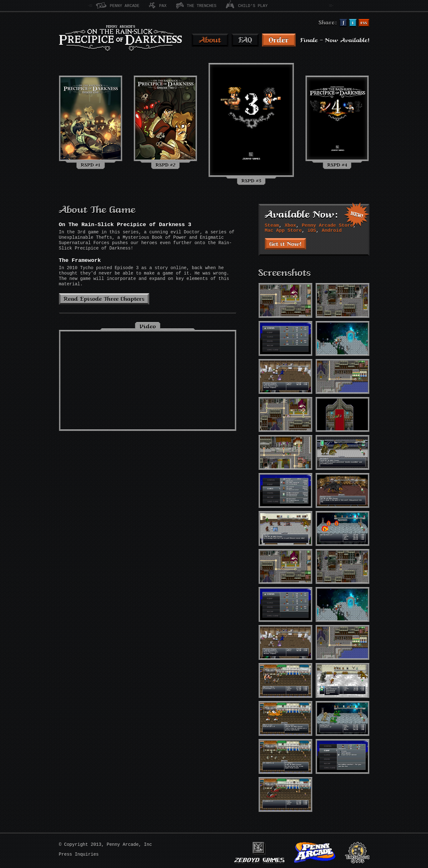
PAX (163, 6)
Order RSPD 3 (279, 40)
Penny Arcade (125, 6)
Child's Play (253, 6)
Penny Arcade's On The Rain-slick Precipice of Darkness (120, 38)
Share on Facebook (343, 23)
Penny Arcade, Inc (129, 845)
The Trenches (202, 6)
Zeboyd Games (259, 853)
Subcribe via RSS (364, 23)
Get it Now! (285, 244)
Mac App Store (283, 231)
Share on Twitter (353, 23)
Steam (272, 226)
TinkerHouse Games (357, 853)
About (210, 40)
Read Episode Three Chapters (104, 299)
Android (332, 231)
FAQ (245, 40)
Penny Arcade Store (328, 226)
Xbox (291, 226)
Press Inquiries (79, 854)
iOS (312, 231)
